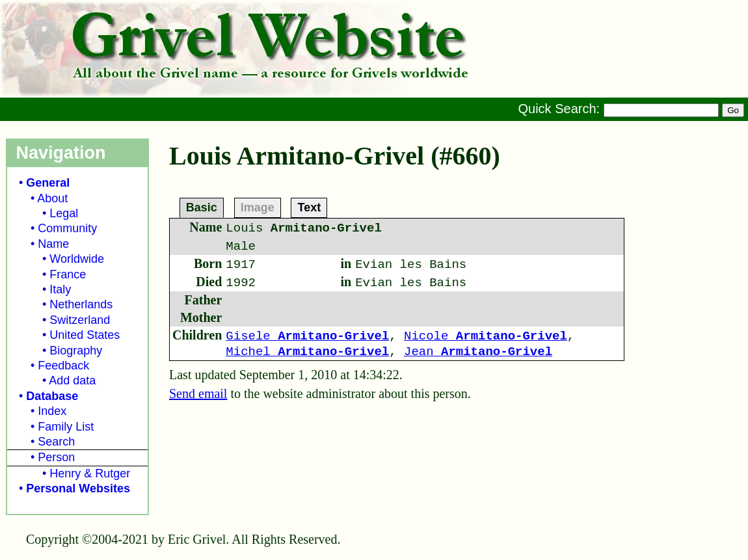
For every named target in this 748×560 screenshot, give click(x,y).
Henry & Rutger (90, 473)
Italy (60, 289)
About (52, 198)
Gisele (307, 336)
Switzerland (80, 320)
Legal (64, 213)
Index (52, 411)
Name (53, 244)
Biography (76, 351)
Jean (478, 352)
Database (52, 396)
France (68, 274)
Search (56, 442)
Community (67, 228)
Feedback (63, 366)
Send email (198, 393)
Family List (66, 427)
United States (85, 335)
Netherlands (81, 304)
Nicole (486, 336)
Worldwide (77, 259)
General (48, 183)
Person (56, 457)
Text (309, 207)
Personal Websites (78, 488)
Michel (307, 352)
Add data (72, 380)
